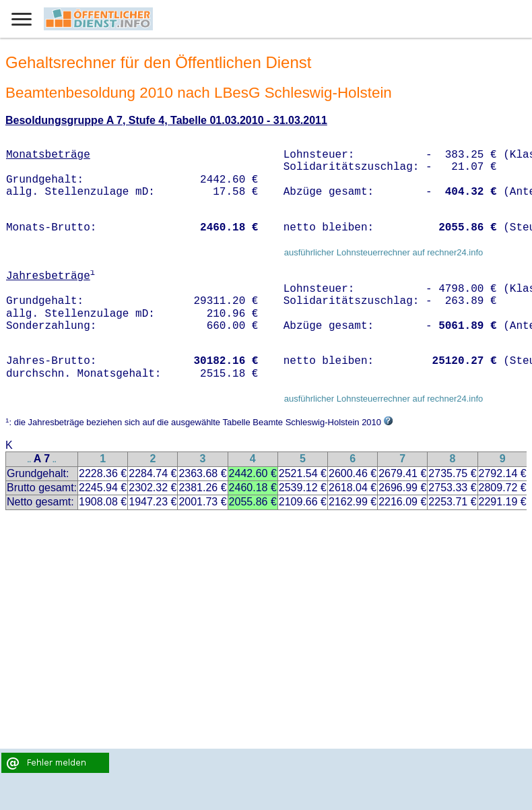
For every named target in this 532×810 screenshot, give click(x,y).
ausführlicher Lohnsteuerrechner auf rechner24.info (384, 252)
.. (30, 460)
